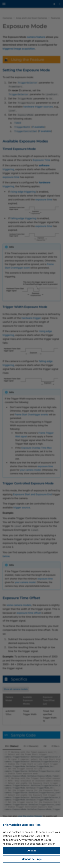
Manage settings (31, 859)
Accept (32, 851)
